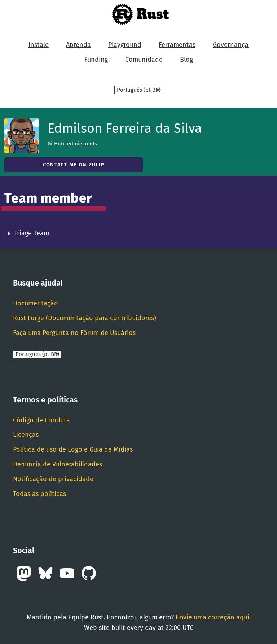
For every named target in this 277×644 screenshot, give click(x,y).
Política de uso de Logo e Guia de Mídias (73, 449)
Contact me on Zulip (74, 165)
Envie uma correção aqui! (213, 617)
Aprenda (78, 45)
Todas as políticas (39, 494)
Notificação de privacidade (53, 479)
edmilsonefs (82, 144)
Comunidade (144, 60)
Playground (125, 45)
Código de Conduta (41, 420)
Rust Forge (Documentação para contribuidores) (85, 318)
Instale (39, 45)
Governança (231, 45)
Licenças (26, 435)
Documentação (36, 303)
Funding (96, 60)
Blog (186, 60)
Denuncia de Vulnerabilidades (58, 464)
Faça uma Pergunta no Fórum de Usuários (74, 333)
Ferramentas (177, 45)
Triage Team (32, 233)
